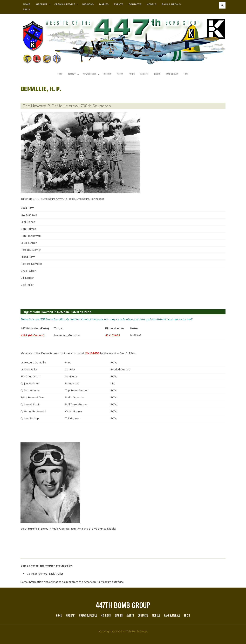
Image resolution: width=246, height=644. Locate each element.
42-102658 (113, 335)
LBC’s (27, 9)
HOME (27, 4)
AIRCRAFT (41, 4)
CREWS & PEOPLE (65, 4)
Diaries (104, 4)
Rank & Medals (171, 4)
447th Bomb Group (123, 605)
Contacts (135, 4)
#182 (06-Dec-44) (32, 335)
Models (151, 4)
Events (119, 4)
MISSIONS (88, 4)
